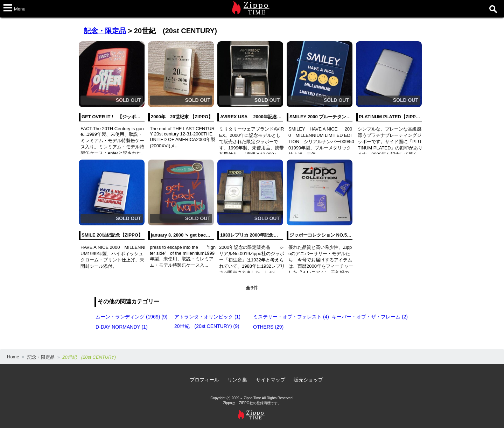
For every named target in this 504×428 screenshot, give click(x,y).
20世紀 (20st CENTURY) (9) (207, 326)
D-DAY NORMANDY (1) (122, 327)
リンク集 (237, 380)
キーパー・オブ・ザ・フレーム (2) (370, 317)
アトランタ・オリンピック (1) (207, 317)
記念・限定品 (105, 31)
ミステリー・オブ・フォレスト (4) (291, 317)
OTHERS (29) (268, 327)
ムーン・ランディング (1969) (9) (131, 317)
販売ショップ (308, 380)
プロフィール (204, 380)
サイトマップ (271, 380)
